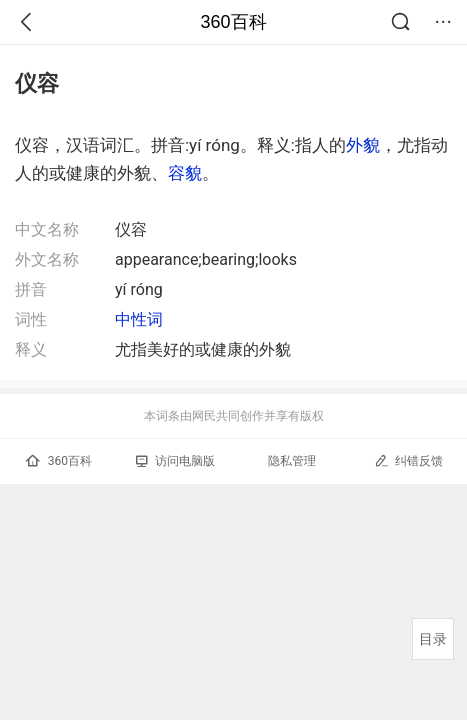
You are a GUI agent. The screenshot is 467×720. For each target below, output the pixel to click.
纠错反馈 (408, 460)
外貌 (363, 145)
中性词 (139, 319)
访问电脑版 (175, 461)
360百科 (233, 22)
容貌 (185, 173)
